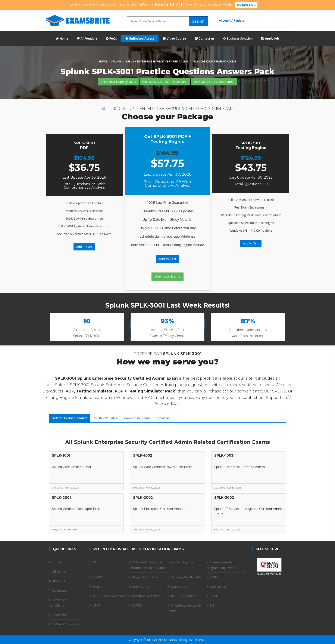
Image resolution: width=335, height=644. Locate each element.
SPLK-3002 (224, 498)
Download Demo (167, 276)
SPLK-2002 (143, 498)
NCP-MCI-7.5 (141, 587)
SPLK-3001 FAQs (106, 418)
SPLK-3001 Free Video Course (214, 82)
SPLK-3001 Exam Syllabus (118, 82)
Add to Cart (84, 247)
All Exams (59, 572)
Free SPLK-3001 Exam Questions (165, 82)
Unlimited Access (140, 38)
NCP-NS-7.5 (218, 587)
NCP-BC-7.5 (179, 587)
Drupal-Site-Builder (145, 577)
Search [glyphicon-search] (198, 21)
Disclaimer (60, 615)
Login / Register (232, 20)
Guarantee (60, 590)
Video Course (174, 38)
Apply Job (270, 38)
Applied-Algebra (182, 562)
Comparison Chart (137, 418)
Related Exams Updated (70, 418)
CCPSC (137, 605)
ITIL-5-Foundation (183, 596)
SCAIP (214, 596)
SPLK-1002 (143, 455)
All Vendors (87, 38)
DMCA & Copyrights (66, 624)
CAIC (96, 562)
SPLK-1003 (224, 455)
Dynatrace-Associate (146, 596)
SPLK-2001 (61, 498)
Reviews (164, 418)
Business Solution (238, 38)
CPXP (97, 605)
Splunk (116, 61)
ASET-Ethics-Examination (110, 596)
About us (59, 581)
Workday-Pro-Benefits (186, 577)
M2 (212, 605)
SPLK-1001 (61, 455)
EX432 (97, 587)
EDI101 (98, 577)
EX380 (214, 577)
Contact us (205, 38)
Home (62, 38)
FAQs (111, 38)
